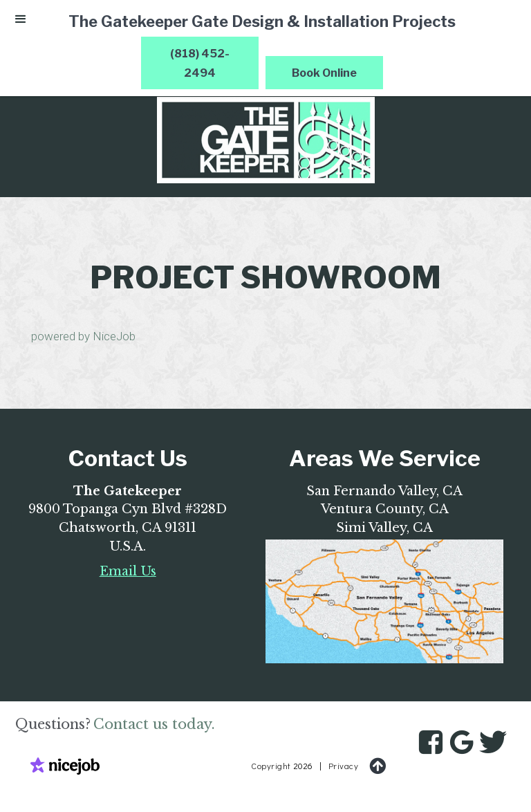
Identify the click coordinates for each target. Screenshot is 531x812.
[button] (21, 22)
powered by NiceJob (83, 336)
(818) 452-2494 (200, 63)
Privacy (344, 766)
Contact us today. (154, 724)
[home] (265, 140)
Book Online (324, 73)
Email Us (128, 571)
